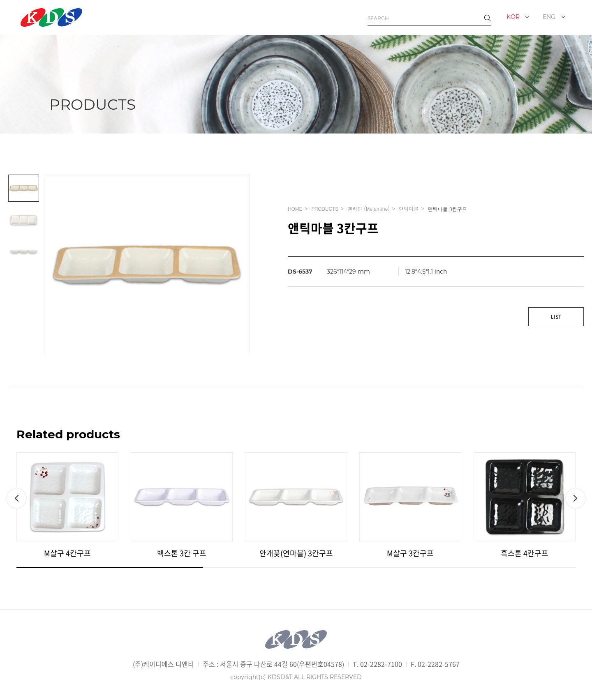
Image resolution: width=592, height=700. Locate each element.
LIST (556, 317)
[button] (16, 498)
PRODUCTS (325, 208)
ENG (549, 17)
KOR (513, 17)
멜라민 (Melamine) (368, 208)
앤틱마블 (409, 208)
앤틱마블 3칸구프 (447, 209)
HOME (295, 208)
